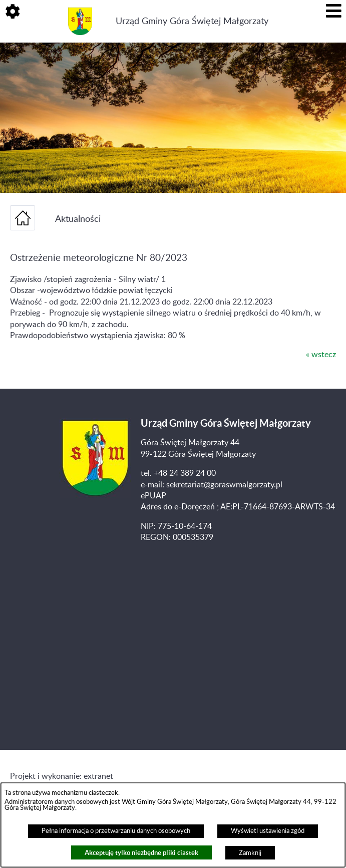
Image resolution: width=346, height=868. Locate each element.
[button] (13, 13)
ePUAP (153, 496)
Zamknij (250, 853)
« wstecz (321, 355)
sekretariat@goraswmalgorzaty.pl (224, 485)
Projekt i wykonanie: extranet (62, 776)
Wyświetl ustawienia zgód (268, 831)
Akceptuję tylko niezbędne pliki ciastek (141, 853)
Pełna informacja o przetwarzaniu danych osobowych (116, 831)
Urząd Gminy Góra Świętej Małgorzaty (192, 21)
